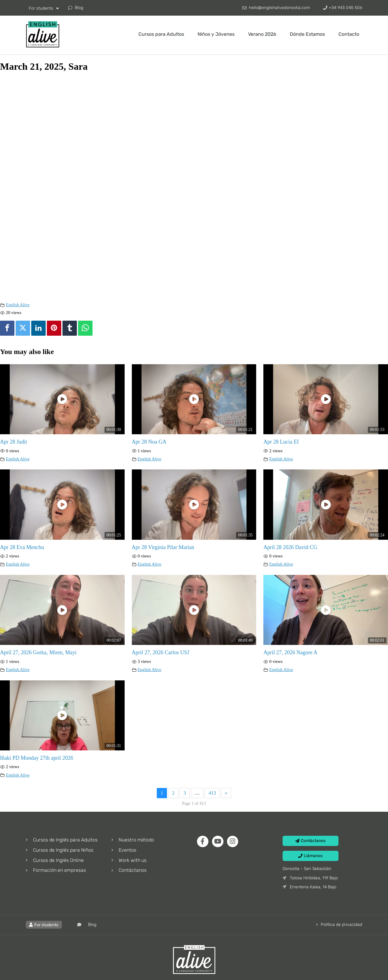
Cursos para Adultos (161, 34)
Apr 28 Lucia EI (281, 442)
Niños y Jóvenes (216, 34)
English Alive (18, 305)
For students (44, 8)
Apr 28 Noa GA (149, 442)
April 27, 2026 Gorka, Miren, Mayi (38, 652)
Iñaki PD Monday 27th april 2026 (36, 758)
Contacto (349, 34)
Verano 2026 (262, 34)
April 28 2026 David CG (290, 547)
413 (212, 793)
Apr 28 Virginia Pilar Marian (163, 547)
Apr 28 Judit (14, 442)
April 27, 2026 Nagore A (290, 652)
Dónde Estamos (307, 34)
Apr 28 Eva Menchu (22, 547)
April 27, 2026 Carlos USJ (161, 652)
